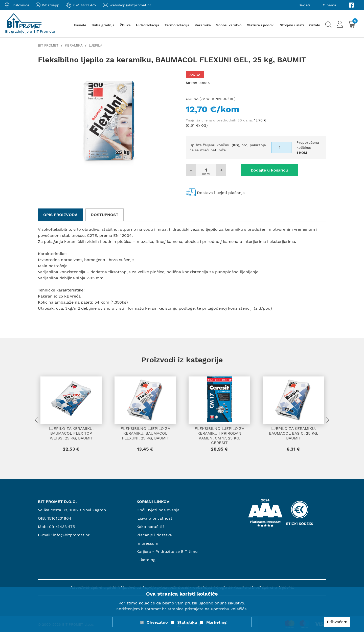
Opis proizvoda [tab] (60, 214)
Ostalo (315, 25)
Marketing (216, 622)
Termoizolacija (177, 25)
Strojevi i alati (292, 25)
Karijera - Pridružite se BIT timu (168, 552)
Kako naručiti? (151, 527)
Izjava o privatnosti (155, 519)
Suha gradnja (103, 25)
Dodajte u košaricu (266, 170)
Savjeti (304, 5)
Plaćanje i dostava (154, 535)
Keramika (203, 25)
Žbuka (125, 25)
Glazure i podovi (261, 25)
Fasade (80, 25)
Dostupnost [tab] (105, 214)
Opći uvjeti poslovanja (158, 510)
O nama (329, 5)
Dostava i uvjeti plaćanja (221, 193)
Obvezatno (157, 622)
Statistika (187, 622)
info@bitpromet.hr (72, 535)
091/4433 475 (62, 527)
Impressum (147, 544)
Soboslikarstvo (229, 25)
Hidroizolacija (148, 25)
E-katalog (146, 560)
